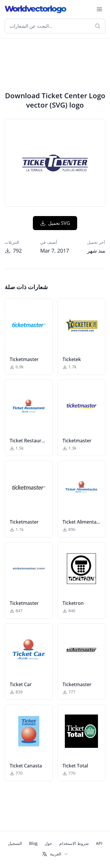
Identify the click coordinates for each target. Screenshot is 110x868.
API (99, 843)
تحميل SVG (55, 223)
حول (48, 843)
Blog (33, 843)
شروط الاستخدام (74, 843)
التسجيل (15, 843)
